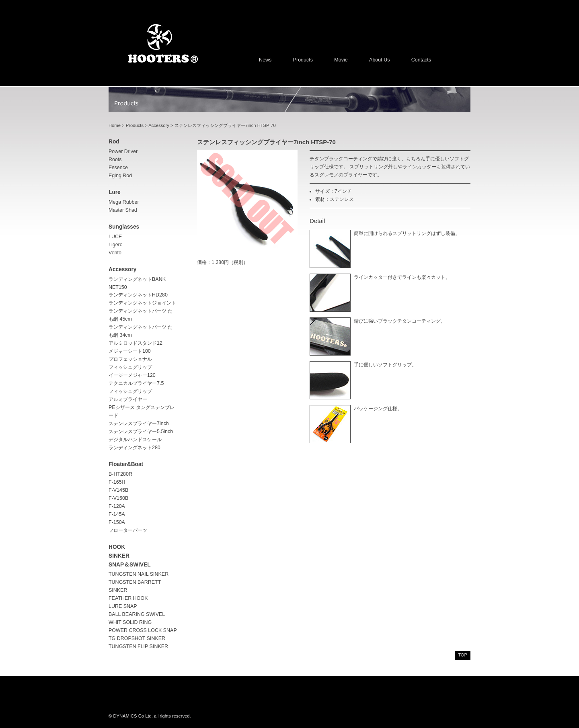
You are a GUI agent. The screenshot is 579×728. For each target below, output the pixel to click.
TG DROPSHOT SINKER (137, 638)
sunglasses (124, 227)
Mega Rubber (124, 202)
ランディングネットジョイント (142, 303)
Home (115, 125)
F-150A (117, 522)
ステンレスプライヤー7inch (139, 423)
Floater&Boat (126, 464)
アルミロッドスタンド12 (136, 343)
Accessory (159, 125)
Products (303, 60)
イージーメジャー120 (132, 375)
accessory (122, 269)
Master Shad (123, 210)
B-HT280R (120, 474)
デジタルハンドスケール (135, 440)
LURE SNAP (123, 606)
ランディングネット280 (134, 448)
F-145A (117, 514)
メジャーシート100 (130, 351)
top (463, 655)
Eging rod (120, 176)
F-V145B (118, 490)
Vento (115, 253)
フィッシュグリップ (130, 391)
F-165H (117, 482)
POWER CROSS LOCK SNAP (143, 630)
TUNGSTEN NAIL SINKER (139, 574)
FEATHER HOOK (128, 598)
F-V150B (118, 498)
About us (379, 60)
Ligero (116, 245)
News (265, 60)
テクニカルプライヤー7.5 (136, 383)
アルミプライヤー (128, 399)
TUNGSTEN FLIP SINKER (138, 646)
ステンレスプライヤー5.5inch (141, 431)
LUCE (115, 237)
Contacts (421, 60)
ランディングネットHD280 (138, 295)
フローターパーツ (128, 530)
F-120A (117, 506)
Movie (341, 60)
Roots (115, 160)
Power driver (123, 151)
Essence (118, 168)
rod (114, 142)
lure (115, 192)
